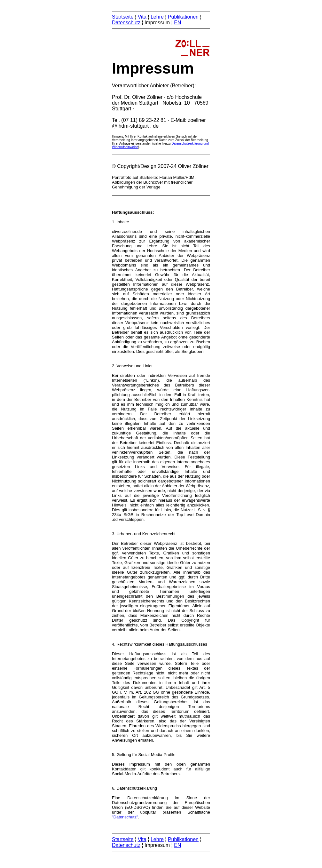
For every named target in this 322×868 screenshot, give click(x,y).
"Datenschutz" (125, 817)
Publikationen (183, 17)
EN (177, 23)
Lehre (157, 17)
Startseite (123, 17)
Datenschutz (126, 23)
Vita (142, 17)
